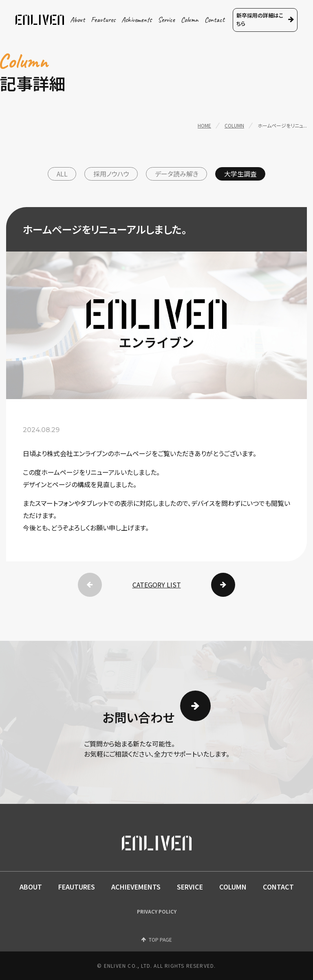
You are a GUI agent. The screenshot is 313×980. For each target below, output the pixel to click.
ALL (62, 174)
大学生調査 (240, 174)
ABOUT (31, 887)
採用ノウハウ (111, 174)
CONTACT (278, 887)
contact (215, 20)
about (77, 20)
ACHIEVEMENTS (136, 887)
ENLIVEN (40, 20)
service (166, 20)
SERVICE (190, 887)
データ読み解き (177, 174)
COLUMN (233, 887)
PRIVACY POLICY (157, 911)
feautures (103, 20)
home (204, 125)
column (190, 20)
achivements (137, 20)
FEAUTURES (77, 887)
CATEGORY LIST (157, 585)
